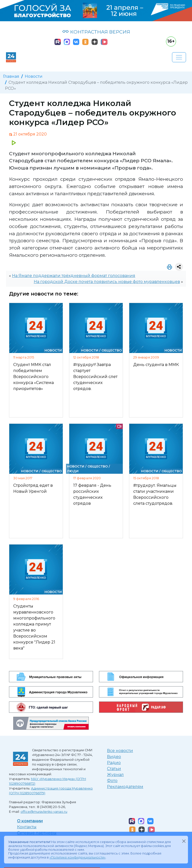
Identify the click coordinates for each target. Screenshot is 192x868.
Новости (34, 76)
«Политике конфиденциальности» (77, 857)
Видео (114, 757)
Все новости (120, 751)
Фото (112, 781)
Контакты (27, 827)
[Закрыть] (184, 841)
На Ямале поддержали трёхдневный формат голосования (74, 276)
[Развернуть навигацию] (179, 57)
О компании (30, 821)
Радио (114, 763)
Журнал (115, 775)
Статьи (114, 769)
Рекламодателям (125, 787)
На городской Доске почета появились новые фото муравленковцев (107, 282)
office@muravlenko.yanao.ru (44, 812)
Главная (11, 76)
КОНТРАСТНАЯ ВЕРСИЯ (96, 32)
